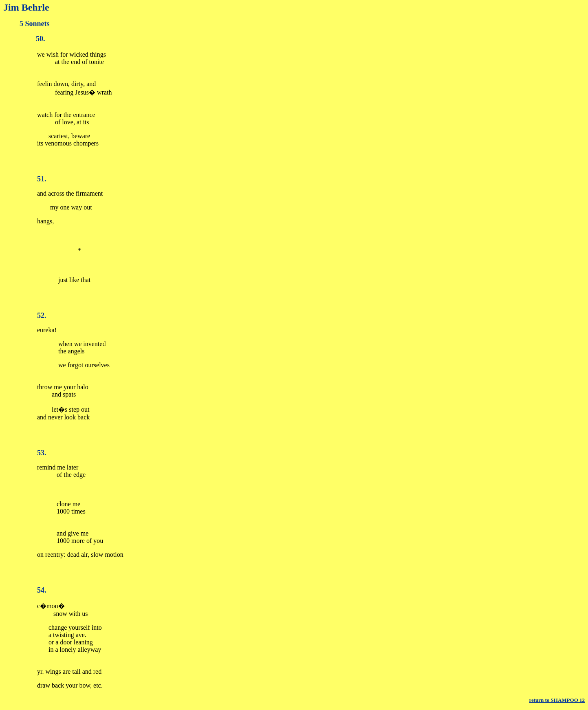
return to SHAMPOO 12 (557, 700)
